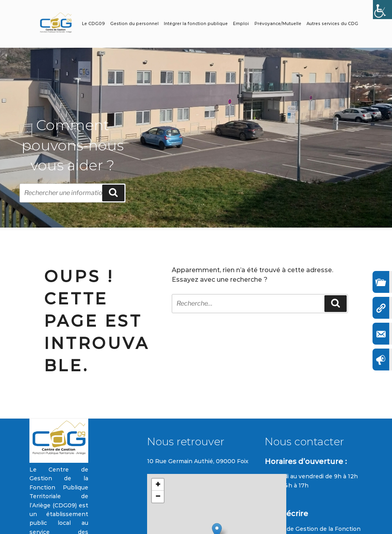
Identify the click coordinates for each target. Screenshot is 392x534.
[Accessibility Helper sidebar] (382, 10)
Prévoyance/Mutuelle (278, 24)
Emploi (241, 24)
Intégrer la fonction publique (196, 24)
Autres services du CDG (332, 24)
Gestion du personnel (134, 24)
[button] (158, 485)
